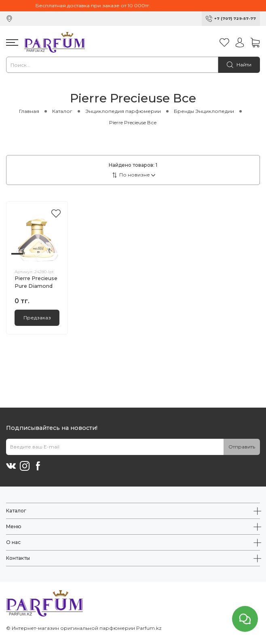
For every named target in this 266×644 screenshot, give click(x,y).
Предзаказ (37, 318)
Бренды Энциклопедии (204, 111)
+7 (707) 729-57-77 (235, 18)
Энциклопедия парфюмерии (123, 111)
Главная (29, 111)
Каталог (62, 111)
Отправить (242, 447)
